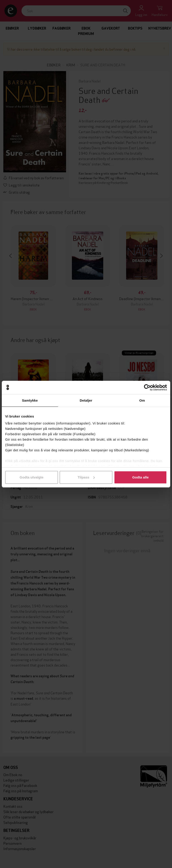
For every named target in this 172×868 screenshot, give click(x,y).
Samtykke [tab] (30, 400)
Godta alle (140, 477)
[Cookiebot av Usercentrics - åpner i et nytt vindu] (147, 387)
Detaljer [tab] (86, 400)
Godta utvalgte (32, 477)
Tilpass (86, 477)
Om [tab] (142, 400)
